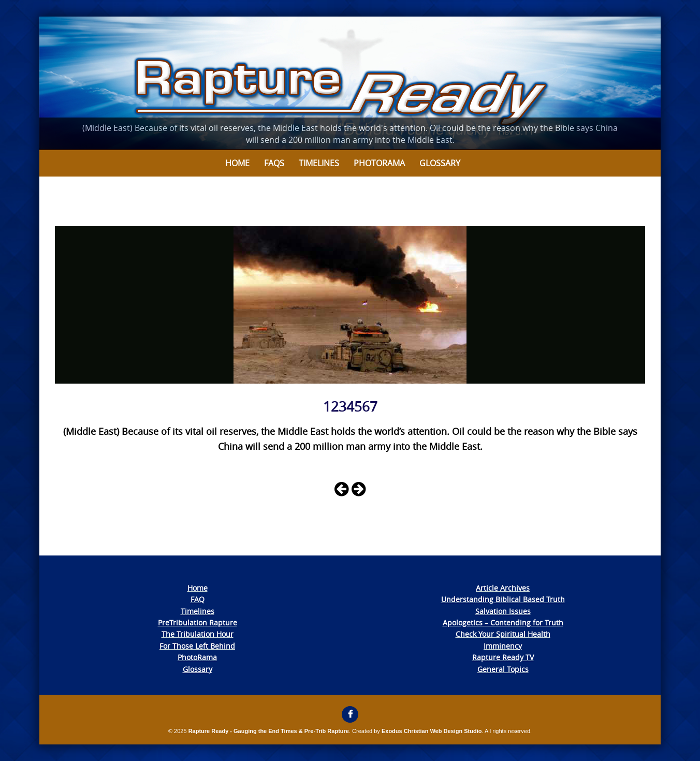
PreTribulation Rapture (198, 623)
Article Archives (503, 588)
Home (237, 163)
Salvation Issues (503, 611)
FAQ (198, 599)
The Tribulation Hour (198, 634)
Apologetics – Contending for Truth (503, 623)
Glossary (440, 163)
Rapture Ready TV (503, 657)
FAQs (274, 163)
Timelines (319, 163)
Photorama (379, 163)
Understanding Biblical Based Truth (503, 599)
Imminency (503, 646)
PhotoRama (197, 657)
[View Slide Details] (350, 83)
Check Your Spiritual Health (503, 634)
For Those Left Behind (197, 646)
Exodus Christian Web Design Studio (432, 731)
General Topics (503, 669)
